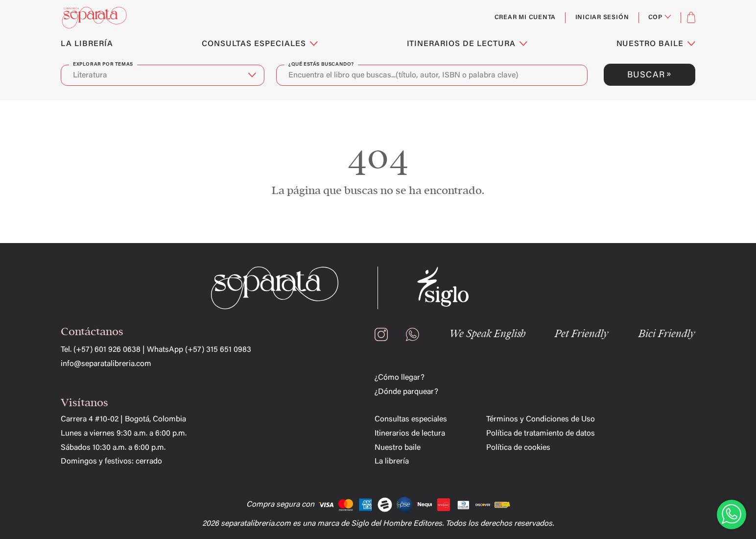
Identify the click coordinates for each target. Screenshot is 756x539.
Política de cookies (518, 448)
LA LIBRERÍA (87, 44)
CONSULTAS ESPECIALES (260, 44)
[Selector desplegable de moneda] (660, 18)
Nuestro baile (398, 448)
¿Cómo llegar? (400, 378)
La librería (392, 462)
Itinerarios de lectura (410, 434)
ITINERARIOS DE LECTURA (467, 44)
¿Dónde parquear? (406, 392)
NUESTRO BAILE (656, 44)
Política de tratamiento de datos (541, 434)
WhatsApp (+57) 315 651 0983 (199, 350)
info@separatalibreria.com (106, 364)
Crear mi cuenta (525, 18)
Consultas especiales (411, 419)
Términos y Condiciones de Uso (541, 419)
